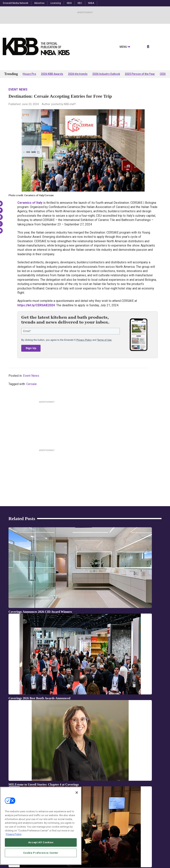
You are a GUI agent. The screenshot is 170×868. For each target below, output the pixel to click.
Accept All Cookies (41, 842)
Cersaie (31, 384)
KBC (80, 3)
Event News (18, 89)
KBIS (69, 3)
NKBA (91, 3)
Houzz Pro (29, 74)
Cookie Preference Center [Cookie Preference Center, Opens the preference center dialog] (41, 853)
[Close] (77, 793)
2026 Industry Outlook (106, 74)
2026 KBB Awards (52, 74)
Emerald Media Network (16, 3)
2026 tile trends (78, 74)
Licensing (56, 3)
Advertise (39, 3)
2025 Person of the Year (140, 74)
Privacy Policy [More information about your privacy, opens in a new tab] (14, 834)
